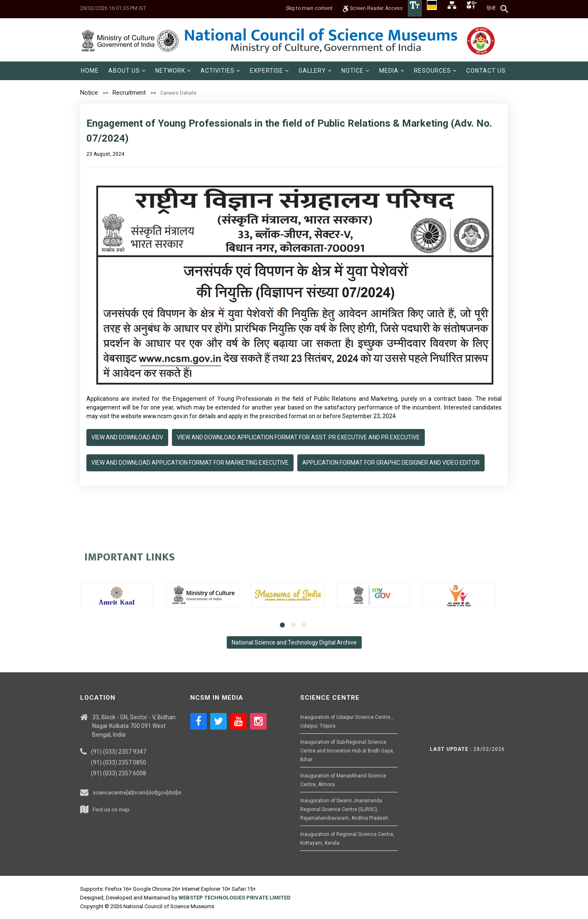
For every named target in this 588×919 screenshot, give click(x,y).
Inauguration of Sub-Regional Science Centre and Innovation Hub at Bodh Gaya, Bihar (347, 751)
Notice (89, 93)
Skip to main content (309, 8)
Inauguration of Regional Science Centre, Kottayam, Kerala (347, 839)
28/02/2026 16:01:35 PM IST (113, 8)
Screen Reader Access (373, 8)
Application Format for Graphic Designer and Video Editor (391, 463)
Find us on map (111, 810)
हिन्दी (491, 8)
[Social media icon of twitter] (218, 721)
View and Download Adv (127, 437)
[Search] (505, 9)
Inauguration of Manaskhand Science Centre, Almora (343, 780)
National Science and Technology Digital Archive (294, 642)
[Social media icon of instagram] (258, 721)
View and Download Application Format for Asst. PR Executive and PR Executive (298, 437)
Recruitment (129, 93)
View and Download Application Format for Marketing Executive (190, 463)
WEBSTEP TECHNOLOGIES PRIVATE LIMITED (235, 898)
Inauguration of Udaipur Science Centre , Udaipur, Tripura (347, 722)
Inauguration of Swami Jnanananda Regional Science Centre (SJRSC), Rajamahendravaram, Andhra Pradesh (344, 809)
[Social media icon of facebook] (198, 721)
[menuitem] (90, 71)
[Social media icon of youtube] (238, 721)
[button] (127, 71)
